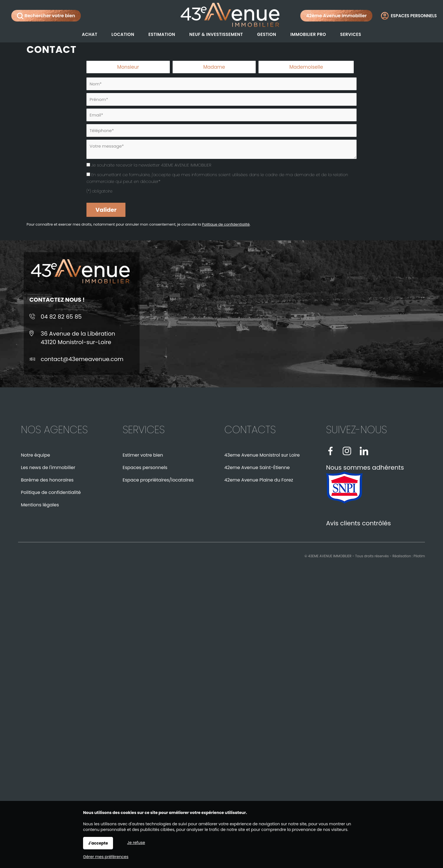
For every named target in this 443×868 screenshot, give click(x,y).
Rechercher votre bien (46, 16)
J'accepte (98, 843)
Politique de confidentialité (226, 224)
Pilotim (419, 556)
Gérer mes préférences (106, 857)
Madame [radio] (214, 67)
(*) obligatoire (99, 191)
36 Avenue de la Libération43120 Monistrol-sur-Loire (78, 338)
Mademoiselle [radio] (306, 67)
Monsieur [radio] (128, 67)
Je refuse (136, 843)
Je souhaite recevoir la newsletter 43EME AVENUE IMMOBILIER (151, 165)
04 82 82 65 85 (61, 317)
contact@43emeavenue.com (82, 359)
